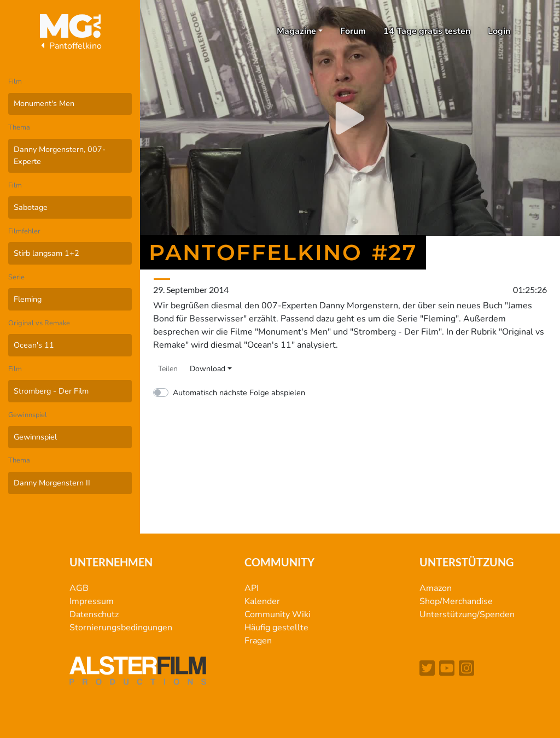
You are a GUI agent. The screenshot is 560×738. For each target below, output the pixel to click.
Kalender (262, 601)
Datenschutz (94, 614)
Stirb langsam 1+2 (46, 253)
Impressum (92, 601)
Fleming (28, 299)
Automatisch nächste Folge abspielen (239, 393)
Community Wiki (278, 614)
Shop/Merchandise (456, 601)
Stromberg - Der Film (51, 391)
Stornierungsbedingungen (121, 628)
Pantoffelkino (70, 46)
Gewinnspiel (35, 437)
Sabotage (31, 207)
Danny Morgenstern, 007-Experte (60, 155)
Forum (353, 31)
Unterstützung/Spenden (467, 614)
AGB (79, 588)
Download (208, 369)
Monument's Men (44, 103)
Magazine (296, 31)
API (252, 588)
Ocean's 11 (34, 345)
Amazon (436, 588)
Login (499, 31)
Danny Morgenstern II (52, 483)
